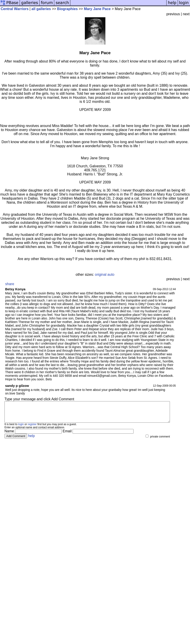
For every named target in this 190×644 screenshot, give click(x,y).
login (21, 428)
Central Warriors (15, 9)
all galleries (41, 9)
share (10, 284)
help (31, 440)
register (32, 428)
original (101, 275)
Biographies (67, 9)
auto (111, 275)
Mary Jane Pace (97, 9)
